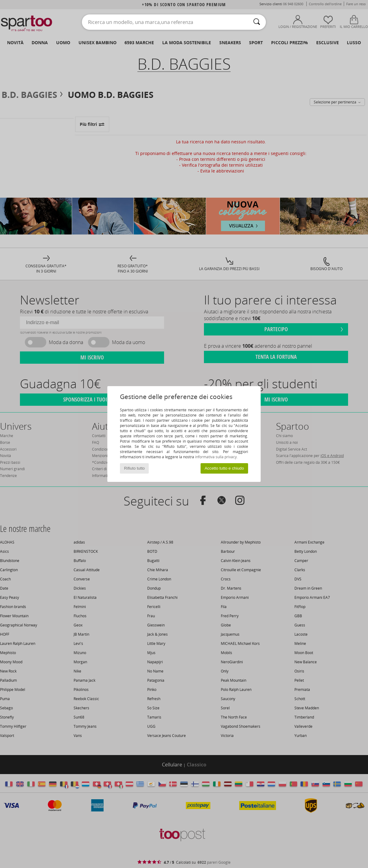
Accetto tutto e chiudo (224, 468)
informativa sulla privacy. (216, 457)
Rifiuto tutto (134, 468)
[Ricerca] (257, 22)
